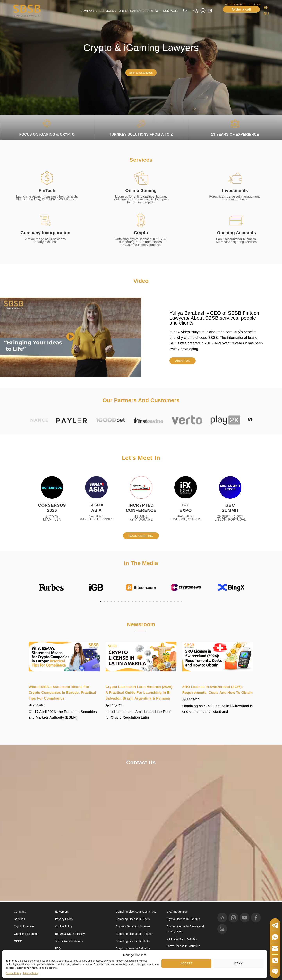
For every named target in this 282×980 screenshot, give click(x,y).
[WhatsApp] (203, 11)
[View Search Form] (185, 11)
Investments (235, 190)
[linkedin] (222, 929)
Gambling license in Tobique (134, 934)
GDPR (18, 941)
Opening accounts (236, 233)
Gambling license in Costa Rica (136, 912)
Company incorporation (46, 233)
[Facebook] (256, 918)
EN (266, 8)
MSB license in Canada (182, 939)
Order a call (241, 9)
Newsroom (62, 912)
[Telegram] (196, 11)
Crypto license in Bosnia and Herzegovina (185, 929)
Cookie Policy (13, 973)
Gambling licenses (26, 934)
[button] (71, 337)
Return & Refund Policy (70, 934)
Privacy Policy (31, 973)
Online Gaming (141, 190)
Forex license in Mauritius (183, 946)
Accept (187, 963)
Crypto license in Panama (183, 919)
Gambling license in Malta (133, 941)
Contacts (171, 11)
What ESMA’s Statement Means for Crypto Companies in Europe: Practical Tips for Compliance (62, 694)
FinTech (47, 190)
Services (20, 919)
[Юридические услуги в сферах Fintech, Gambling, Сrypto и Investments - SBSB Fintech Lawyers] (27, 11)
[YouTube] (245, 918)
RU (266, 14)
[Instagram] (233, 918)
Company (20, 912)
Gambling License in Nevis (133, 919)
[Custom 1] (210, 11)
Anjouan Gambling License (133, 926)
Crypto (141, 233)
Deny (239, 963)
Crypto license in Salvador (133, 948)
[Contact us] (141, 821)
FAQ (58, 948)
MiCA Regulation (177, 912)
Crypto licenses (24, 926)
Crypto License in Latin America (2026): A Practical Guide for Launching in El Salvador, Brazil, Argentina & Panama (140, 694)
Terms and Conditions (69, 941)
